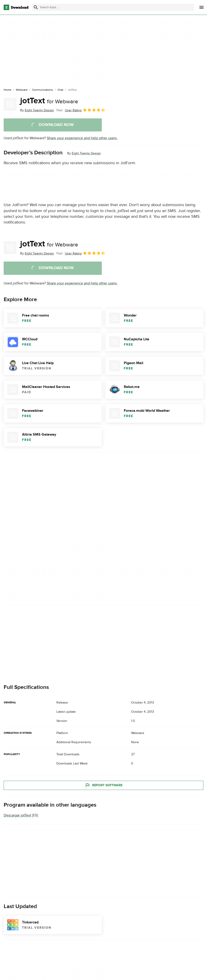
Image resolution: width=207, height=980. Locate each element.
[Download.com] (16, 7)
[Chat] (60, 90)
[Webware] (22, 90)
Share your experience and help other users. (82, 138)
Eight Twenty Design (86, 153)
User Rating (85, 110)
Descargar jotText (17, 815)
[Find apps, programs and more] (113, 7)
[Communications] (43, 90)
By (37, 110)
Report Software (104, 785)
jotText (49, 101)
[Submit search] (36, 7)
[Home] (7, 90)
